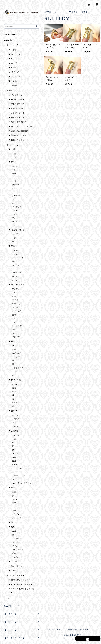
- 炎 (12, 406)
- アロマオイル (17, 435)
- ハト (13, 269)
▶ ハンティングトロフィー (20, 126)
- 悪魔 (13, 492)
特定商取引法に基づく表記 (78, 630)
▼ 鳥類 (12, 246)
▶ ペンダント (15, 54)
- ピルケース (16, 465)
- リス (13, 225)
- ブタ (13, 218)
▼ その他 (73, 12)
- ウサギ (14, 166)
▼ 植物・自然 (15, 380)
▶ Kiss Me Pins (16, 109)
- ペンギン (15, 276)
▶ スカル (13, 562)
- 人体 (13, 157)
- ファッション (17, 550)
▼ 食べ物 (13, 411)
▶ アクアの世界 (16, 95)
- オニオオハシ (17, 258)
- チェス (14, 557)
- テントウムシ (17, 368)
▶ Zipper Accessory (18, 131)
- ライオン (15, 222)
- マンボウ (15, 337)
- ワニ (13, 242)
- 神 (12, 496)
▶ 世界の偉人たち (17, 117)
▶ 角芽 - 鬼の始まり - (18, 122)
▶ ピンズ (13, 68)
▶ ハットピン (15, 77)
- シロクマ (15, 196)
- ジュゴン (15, 329)
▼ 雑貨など (14, 431)
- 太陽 (13, 388)
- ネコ (13, 203)
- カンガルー (16, 185)
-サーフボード (17, 539)
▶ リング (13, 50)
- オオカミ (15, 177)
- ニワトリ (15, 265)
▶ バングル (14, 63)
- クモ (13, 349)
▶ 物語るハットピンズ (18, 140)
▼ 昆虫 (12, 341)
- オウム (14, 254)
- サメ (13, 322)
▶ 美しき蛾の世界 (17, 104)
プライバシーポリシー (55, 630)
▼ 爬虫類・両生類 (17, 230)
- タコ (13, 333)
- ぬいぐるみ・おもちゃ (21, 483)
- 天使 (13, 503)
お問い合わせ (10, 35)
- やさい (14, 426)
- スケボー (15, 542)
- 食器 (13, 457)
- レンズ (14, 479)
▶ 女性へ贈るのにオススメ (20, 584)
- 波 (12, 399)
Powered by (72, 639)
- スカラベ (15, 357)
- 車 (12, 535)
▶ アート (13, 570)
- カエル (14, 307)
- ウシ (13, 170)
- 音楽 (13, 531)
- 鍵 (12, 446)
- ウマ (13, 174)
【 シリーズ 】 (13, 91)
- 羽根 (13, 510)
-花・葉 (14, 403)
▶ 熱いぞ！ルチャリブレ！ (20, 100)
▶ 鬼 (11, 522)
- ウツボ (14, 300)
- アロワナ (15, 289)
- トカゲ (14, 234)
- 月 (12, 395)
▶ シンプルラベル (16, 113)
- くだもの (15, 419)
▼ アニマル (14, 162)
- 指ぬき (14, 86)
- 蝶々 (13, 364)
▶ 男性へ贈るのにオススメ (20, 580)
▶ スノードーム (16, 566)
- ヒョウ (14, 214)
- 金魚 (13, 315)
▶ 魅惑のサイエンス (17, 135)
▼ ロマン (13, 488)
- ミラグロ (15, 514)
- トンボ (14, 372)
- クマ (13, 188)
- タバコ (14, 546)
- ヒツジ (14, 211)
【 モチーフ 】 (13, 145)
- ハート (14, 507)
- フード (14, 423)
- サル (13, 192)
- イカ (13, 293)
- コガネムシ (16, 353)
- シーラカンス (17, 326)
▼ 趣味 (12, 527)
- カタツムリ (16, 311)
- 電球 (13, 461)
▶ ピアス (13, 59)
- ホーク (14, 280)
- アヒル (14, 251)
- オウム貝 (15, 304)
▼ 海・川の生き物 (17, 285)
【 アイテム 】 (60, 12)
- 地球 (13, 392)
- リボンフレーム (18, 476)
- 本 (12, 472)
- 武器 (13, 553)
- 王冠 (13, 439)
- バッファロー (17, 207)
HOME (48, 12)
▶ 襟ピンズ (14, 72)
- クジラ (14, 318)
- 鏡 (12, 443)
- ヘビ (13, 238)
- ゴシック (15, 499)
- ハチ (13, 375)
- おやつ (14, 415)
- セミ (13, 361)
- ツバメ (14, 262)
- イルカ (14, 296)
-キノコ (14, 384)
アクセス (8, 598)
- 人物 (13, 154)
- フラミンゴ (16, 273)
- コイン (14, 454)
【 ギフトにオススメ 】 (17, 575)
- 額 (12, 450)
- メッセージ (16, 518)
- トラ (13, 200)
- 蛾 (12, 346)
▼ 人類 (12, 149)
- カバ (13, 181)
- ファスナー (16, 468)
